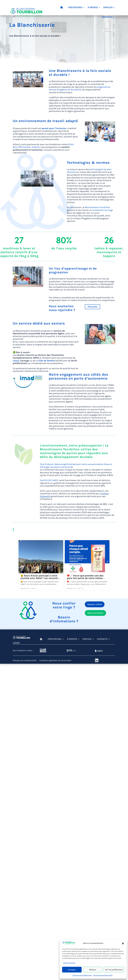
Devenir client (95, 604)
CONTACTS (107, 17)
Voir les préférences (114, 970)
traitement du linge (103, 210)
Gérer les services (69, 963)
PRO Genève (24, 147)
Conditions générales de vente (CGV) (55, 661)
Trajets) (36, 147)
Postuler (92, 307)
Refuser (93, 970)
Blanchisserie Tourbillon (98, 207)
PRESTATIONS (75, 7)
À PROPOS (93, 7)
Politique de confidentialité (82, 975)
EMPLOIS (108, 7)
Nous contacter (95, 613)
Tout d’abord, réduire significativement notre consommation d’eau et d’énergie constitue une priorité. (76, 466)
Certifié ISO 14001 (49, 480)
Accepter (72, 970)
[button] (123, 943)
